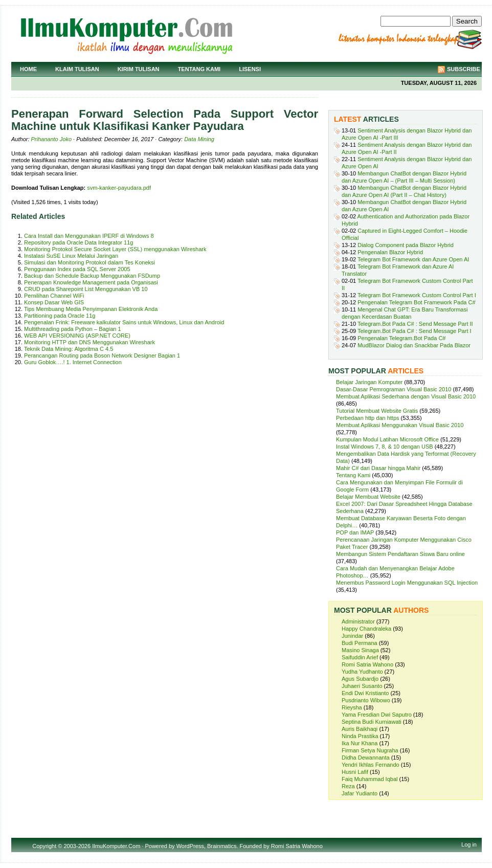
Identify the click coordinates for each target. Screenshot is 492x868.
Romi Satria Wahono (367, 664)
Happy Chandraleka (366, 629)
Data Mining (199, 139)
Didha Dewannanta (366, 758)
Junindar (352, 636)
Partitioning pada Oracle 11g (60, 316)
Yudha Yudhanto (362, 672)
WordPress (190, 846)
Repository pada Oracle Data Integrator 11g (79, 242)
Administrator (358, 621)
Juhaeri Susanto (362, 686)
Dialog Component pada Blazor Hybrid (406, 245)
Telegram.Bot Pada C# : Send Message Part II (415, 324)
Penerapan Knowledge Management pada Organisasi (91, 282)
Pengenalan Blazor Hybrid (390, 252)
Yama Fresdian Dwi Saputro (377, 715)
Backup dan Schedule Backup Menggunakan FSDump (92, 276)
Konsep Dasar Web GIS (54, 302)
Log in (469, 844)
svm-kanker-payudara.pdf (119, 188)
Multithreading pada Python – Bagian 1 (73, 329)
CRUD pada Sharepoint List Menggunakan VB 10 (86, 289)
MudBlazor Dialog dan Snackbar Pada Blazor (414, 345)
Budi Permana (360, 643)
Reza (348, 786)
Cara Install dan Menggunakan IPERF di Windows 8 (89, 236)
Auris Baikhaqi (360, 729)
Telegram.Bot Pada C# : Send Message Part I (415, 331)
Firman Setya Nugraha (370, 750)
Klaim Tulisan (77, 69)
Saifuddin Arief (360, 657)
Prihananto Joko (52, 139)
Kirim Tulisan (139, 69)
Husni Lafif (355, 772)
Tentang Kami (199, 69)
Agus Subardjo (360, 679)
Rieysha (352, 707)
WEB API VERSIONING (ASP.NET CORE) (77, 336)
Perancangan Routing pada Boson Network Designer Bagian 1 (102, 355)
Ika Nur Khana (360, 743)
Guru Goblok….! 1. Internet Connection (73, 362)
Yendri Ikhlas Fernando (371, 765)
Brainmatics (222, 846)
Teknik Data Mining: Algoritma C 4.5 (69, 349)
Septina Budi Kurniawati (372, 722)
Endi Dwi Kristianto (365, 693)
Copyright (44, 846)
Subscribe (464, 69)
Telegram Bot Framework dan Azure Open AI (413, 259)
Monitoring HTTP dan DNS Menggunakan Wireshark (90, 342)
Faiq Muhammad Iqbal (370, 779)
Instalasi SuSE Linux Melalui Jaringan (71, 256)
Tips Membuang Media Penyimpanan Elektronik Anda (91, 309)
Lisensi (250, 69)
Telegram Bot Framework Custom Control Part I (417, 295)
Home (28, 69)
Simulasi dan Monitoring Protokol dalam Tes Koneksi (90, 262)
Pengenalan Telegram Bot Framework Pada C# (416, 302)
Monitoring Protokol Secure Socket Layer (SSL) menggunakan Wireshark (115, 249)
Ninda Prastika (360, 736)
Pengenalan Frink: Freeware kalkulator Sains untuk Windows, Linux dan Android (124, 322)
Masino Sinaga (360, 650)
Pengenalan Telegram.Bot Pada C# (401, 338)
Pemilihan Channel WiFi (54, 296)
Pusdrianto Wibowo (366, 700)
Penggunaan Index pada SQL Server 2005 (77, 269)
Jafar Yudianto (360, 793)
